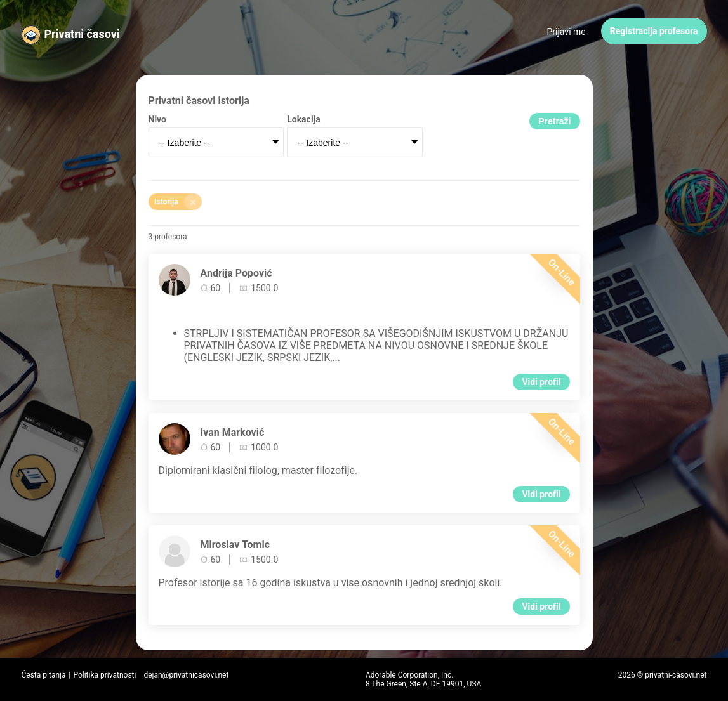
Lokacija (304, 119)
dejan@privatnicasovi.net (186, 675)
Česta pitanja (44, 675)
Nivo (157, 119)
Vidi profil (541, 382)
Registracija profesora (654, 31)
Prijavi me (566, 32)
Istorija (178, 202)
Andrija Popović (236, 273)
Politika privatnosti (104, 675)
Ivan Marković (233, 432)
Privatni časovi (82, 34)
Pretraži (554, 121)
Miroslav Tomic (235, 545)
